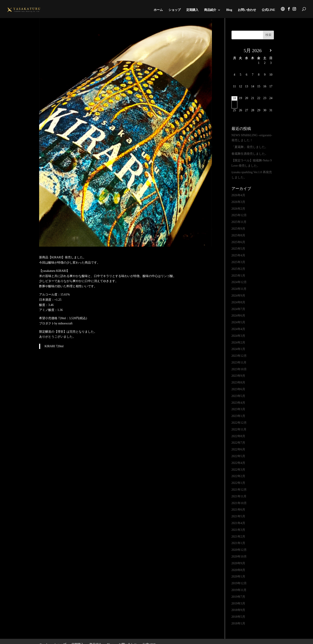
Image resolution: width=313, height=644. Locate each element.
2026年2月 (238, 209)
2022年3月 (238, 470)
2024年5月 (238, 322)
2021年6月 (238, 510)
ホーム (158, 10)
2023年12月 (239, 356)
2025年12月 (239, 215)
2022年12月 (239, 423)
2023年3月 (238, 409)
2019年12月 (239, 583)
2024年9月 (238, 296)
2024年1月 (238, 349)
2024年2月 (238, 343)
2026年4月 (238, 195)
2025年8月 (238, 235)
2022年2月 (238, 476)
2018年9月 (238, 610)
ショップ (175, 10)
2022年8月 (238, 436)
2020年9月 (238, 563)
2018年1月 (238, 623)
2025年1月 (238, 276)
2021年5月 (238, 516)
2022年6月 (238, 449)
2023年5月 (238, 396)
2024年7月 (238, 309)
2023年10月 (239, 369)
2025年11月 (239, 222)
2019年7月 (238, 597)
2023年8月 (238, 383)
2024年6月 (238, 316)
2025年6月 (238, 242)
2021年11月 (239, 496)
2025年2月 (238, 269)
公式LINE (268, 10)
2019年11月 (239, 590)
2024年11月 (239, 289)
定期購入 (192, 10)
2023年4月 (238, 403)
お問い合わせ (247, 10)
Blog (229, 10)
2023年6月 (238, 389)
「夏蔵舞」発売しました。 (250, 147)
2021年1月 (238, 543)
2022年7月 (238, 443)
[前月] (235, 51)
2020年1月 (238, 577)
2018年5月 (238, 617)
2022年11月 (239, 429)
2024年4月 (238, 329)
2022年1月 (238, 483)
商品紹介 (210, 10)
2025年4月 (238, 255)
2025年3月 (238, 262)
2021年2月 (238, 537)
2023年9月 (238, 376)
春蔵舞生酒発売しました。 (250, 154)
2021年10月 (239, 503)
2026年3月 (238, 202)
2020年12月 (239, 550)
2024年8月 (238, 302)
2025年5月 (238, 249)
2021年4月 (238, 523)
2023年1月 (238, 416)
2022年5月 (238, 456)
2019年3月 (238, 603)
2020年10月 (239, 557)
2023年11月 (239, 363)
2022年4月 (238, 463)
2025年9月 (238, 229)
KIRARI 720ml (54, 346)
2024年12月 (239, 282)
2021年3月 (238, 530)
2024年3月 (238, 336)
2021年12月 (239, 490)
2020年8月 (238, 570)
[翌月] (271, 51)
